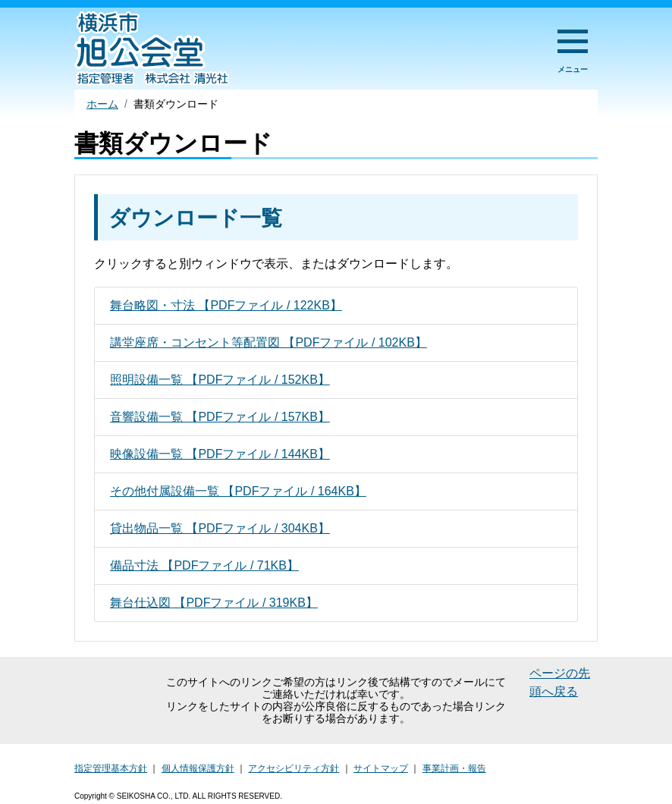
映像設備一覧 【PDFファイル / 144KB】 (220, 454)
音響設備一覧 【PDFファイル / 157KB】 (220, 417)
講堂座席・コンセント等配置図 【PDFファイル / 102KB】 (268, 342)
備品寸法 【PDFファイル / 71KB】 (204, 565)
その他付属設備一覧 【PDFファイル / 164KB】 (238, 491)
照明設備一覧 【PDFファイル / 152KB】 (220, 380)
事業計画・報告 (454, 768)
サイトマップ (381, 768)
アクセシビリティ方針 (294, 768)
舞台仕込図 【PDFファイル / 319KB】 (214, 603)
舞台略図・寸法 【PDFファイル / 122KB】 (226, 305)
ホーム (102, 104)
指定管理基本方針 (111, 768)
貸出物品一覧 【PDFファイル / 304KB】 (220, 528)
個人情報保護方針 (198, 768)
